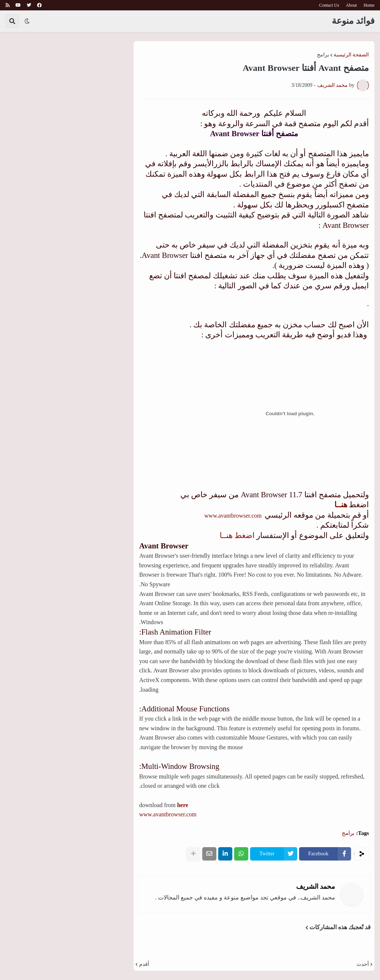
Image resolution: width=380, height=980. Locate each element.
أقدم (144, 964)
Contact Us (329, 5)
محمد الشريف (316, 886)
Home (369, 5)
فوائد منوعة (353, 21)
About (351, 5)
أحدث (363, 964)
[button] (27, 21)
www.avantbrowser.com (232, 516)
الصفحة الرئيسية (351, 55)
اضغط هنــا (236, 535)
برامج (323, 55)
